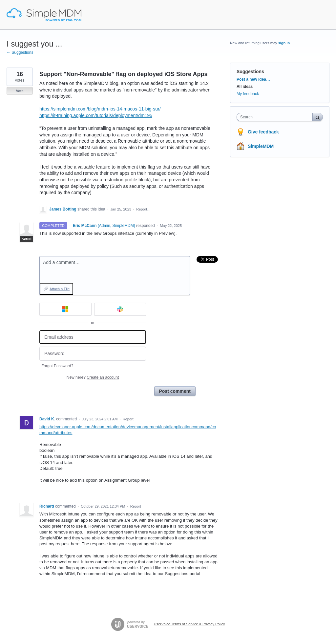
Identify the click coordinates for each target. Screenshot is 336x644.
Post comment (175, 391)
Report (128, 419)
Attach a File (60, 289)
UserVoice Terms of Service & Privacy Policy (189, 624)
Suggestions (250, 71)
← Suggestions (20, 52)
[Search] (318, 117)
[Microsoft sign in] (65, 309)
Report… (143, 209)
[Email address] (93, 337)
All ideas (245, 87)
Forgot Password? (57, 366)
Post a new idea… (253, 79)
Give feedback (263, 132)
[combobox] (276, 117)
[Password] (93, 354)
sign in (284, 43)
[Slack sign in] (120, 309)
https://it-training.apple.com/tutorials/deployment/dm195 (96, 115)
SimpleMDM (261, 146)
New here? (93, 377)
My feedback (248, 94)
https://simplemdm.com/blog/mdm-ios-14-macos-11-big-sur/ (100, 109)
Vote (20, 91)
